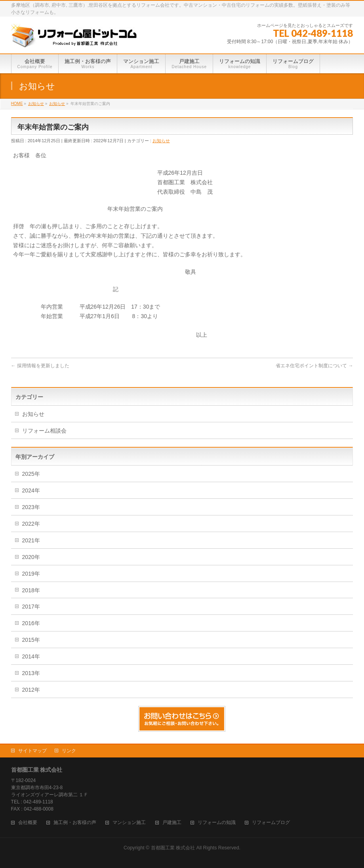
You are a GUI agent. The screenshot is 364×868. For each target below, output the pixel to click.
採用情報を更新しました (40, 366)
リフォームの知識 (217, 823)
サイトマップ (32, 751)
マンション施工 (129, 823)
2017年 (31, 607)
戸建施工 (172, 823)
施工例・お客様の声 (75, 823)
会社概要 (28, 823)
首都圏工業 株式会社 (173, 848)
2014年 (31, 656)
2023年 (31, 507)
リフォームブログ (271, 823)
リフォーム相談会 (44, 431)
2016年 (31, 623)
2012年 (31, 690)
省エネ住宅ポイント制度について (314, 366)
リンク (69, 751)
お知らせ (161, 141)
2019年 (31, 574)
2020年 (31, 557)
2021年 (31, 540)
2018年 (31, 590)
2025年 (31, 474)
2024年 (31, 490)
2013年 (31, 673)
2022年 (31, 524)
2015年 (31, 640)
